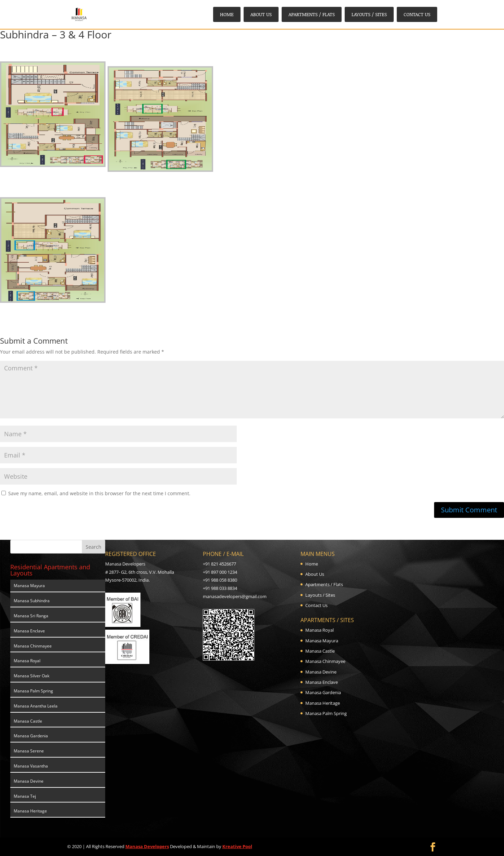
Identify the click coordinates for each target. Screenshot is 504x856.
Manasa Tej (25, 796)
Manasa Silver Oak (32, 676)
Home (227, 14)
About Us (261, 14)
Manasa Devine (29, 781)
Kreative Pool (237, 846)
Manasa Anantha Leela (36, 706)
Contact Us (417, 14)
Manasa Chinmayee (33, 646)
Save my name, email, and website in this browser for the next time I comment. (99, 493)
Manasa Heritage (30, 811)
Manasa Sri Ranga (31, 616)
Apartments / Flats (312, 14)
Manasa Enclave (29, 631)
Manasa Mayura (29, 586)
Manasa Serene (29, 751)
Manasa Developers (147, 846)
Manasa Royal (27, 661)
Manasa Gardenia (31, 736)
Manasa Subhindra (32, 601)
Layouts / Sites (369, 14)
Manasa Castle (28, 721)
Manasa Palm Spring (33, 691)
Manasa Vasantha (31, 766)
